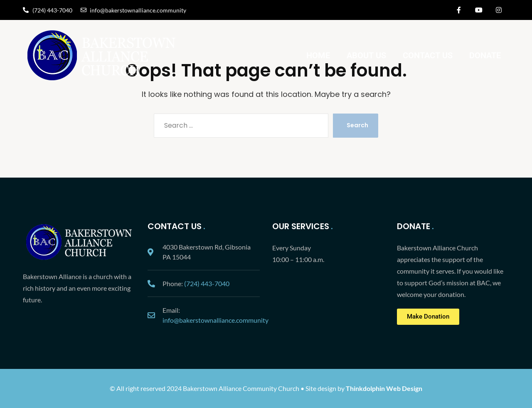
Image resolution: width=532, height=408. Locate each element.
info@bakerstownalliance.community (216, 320)
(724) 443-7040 (207, 283)
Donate (485, 55)
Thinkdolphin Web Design (384, 388)
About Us (366, 55)
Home (318, 55)
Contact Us (428, 55)
